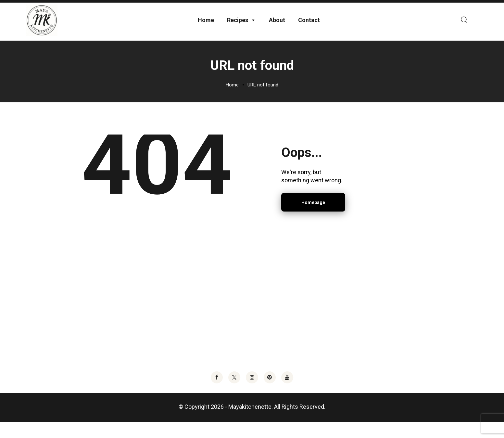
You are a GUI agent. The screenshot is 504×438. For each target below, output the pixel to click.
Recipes (241, 26)
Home (206, 26)
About (277, 26)
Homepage (313, 213)
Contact (309, 26)
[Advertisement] (252, 317)
